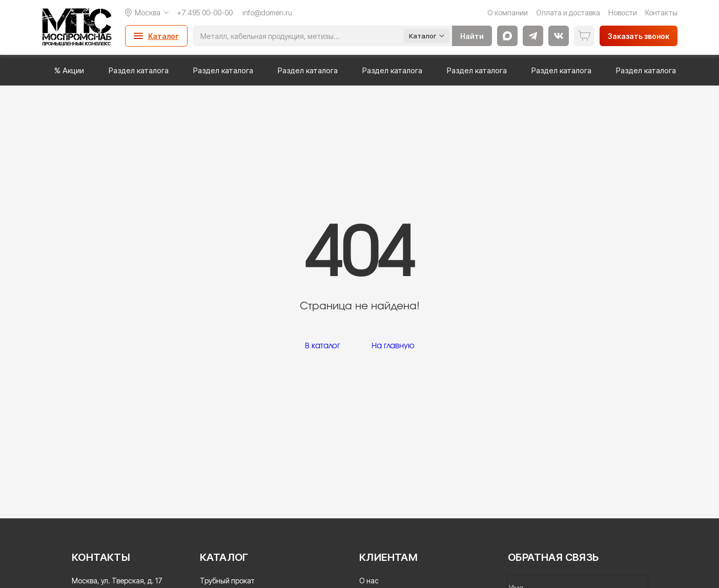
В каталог (322, 346)
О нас (369, 581)
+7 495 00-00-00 (205, 13)
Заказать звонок (639, 36)
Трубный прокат (227, 581)
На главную (393, 346)
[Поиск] (298, 36)
